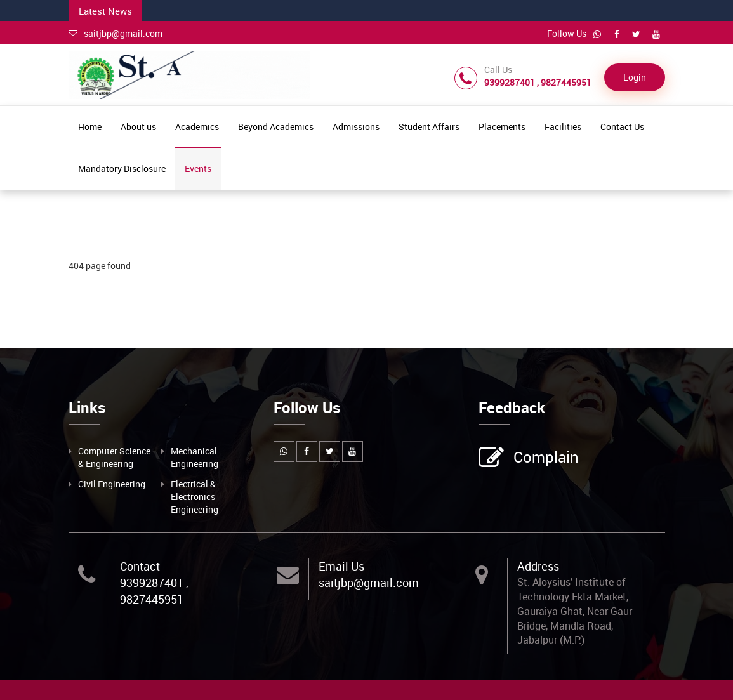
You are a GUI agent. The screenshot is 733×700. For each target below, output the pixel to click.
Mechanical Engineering (195, 457)
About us (138, 127)
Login (635, 77)
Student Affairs (429, 127)
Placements (502, 127)
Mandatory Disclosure (122, 168)
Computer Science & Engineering (114, 457)
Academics (197, 127)
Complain (545, 458)
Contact (140, 566)
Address (538, 566)
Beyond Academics (276, 127)
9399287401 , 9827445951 (154, 591)
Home (90, 127)
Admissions (356, 127)
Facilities (563, 127)
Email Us (341, 566)
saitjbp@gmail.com (116, 33)
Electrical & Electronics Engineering (195, 497)
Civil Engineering (112, 484)
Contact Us (622, 127)
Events (198, 168)
